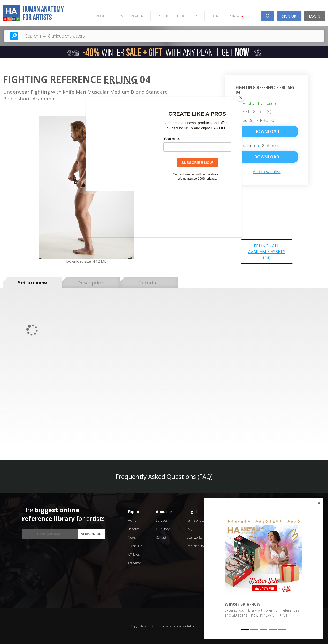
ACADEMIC (137, 15)
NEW (117, 15)
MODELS (100, 15)
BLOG (179, 15)
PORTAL (234, 15)
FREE (195, 15)
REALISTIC (159, 15)
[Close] (241, 98)
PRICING (212, 15)
